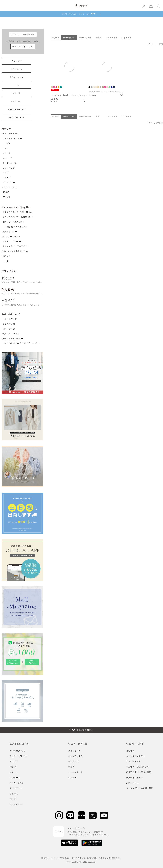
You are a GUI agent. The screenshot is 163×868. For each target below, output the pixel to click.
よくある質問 (9, 324)
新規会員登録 (29, 34)
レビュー (72, 778)
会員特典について (11, 334)
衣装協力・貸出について (138, 767)
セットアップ (9, 168)
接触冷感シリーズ (11, 232)
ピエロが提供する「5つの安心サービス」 (22, 343)
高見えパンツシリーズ (13, 242)
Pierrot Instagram (17, 109)
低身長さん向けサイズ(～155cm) (18, 212)
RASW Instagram (17, 117)
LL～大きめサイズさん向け (15, 227)
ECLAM (6, 197)
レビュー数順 (112, 38)
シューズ (7, 178)
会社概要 (130, 751)
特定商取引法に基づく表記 (139, 772)
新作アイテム (16, 69)
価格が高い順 (85, 38)
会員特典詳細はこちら (23, 47)
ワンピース (8, 158)
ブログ (71, 767)
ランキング (16, 61)
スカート (7, 153)
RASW (6, 192)
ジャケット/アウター (12, 139)
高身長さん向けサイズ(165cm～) (18, 217)
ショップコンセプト (136, 756)
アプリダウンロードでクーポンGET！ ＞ (82, 14)
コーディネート (76, 772)
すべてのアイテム (11, 134)
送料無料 (7, 256)
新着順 (98, 38)
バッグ (6, 173)
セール (16, 85)
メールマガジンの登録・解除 (140, 788)
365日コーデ (17, 101)
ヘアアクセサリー (11, 187)
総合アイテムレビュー (13, 339)
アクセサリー (9, 183)
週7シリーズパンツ (11, 237)
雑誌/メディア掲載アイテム (15, 251)
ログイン (15, 34)
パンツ (6, 148)
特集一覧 (16, 93)
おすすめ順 (127, 38)
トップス (7, 143)
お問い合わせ (9, 329)
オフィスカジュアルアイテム (16, 246)
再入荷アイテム (16, 77)
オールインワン (10, 163)
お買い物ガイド (10, 319)
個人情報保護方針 (135, 778)
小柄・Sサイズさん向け (13, 222)
